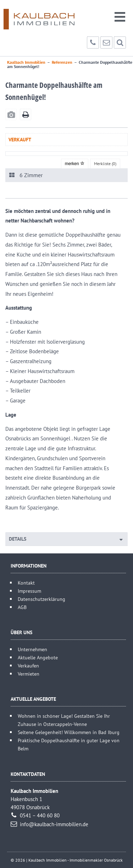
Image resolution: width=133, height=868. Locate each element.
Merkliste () (105, 164)
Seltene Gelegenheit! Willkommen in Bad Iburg (69, 732)
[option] (66, 154)
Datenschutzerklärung (41, 599)
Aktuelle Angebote (38, 657)
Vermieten (29, 674)
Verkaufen (28, 666)
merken (75, 164)
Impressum (29, 591)
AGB (22, 607)
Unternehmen (32, 649)
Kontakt (26, 583)
